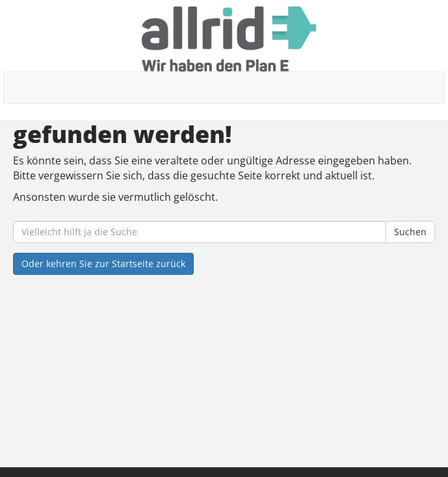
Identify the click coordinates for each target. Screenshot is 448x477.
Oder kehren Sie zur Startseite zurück (103, 264)
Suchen (410, 232)
